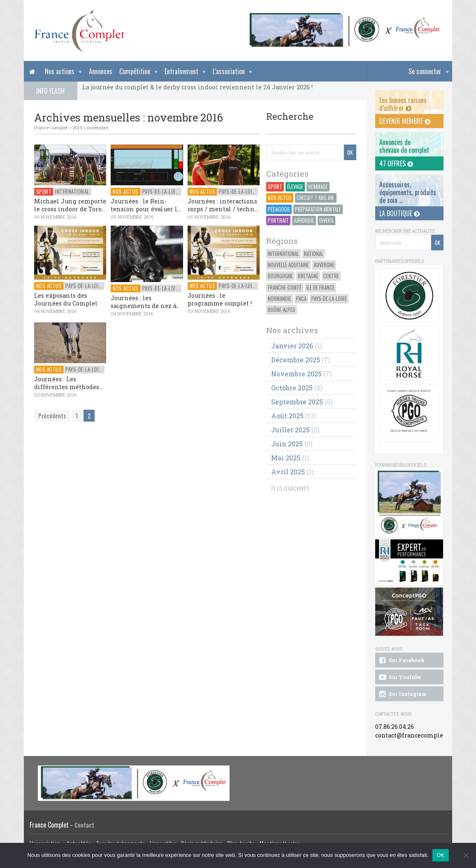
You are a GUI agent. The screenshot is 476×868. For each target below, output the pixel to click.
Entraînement (181, 71)
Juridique (304, 220)
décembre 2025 (296, 360)
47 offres (396, 163)
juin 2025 (287, 444)
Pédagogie (279, 209)
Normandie (280, 299)
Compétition (135, 71)
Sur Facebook (401, 660)
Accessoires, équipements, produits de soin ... (408, 192)
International (283, 254)
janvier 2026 (292, 346)
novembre (98, 127)
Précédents (52, 416)
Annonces (101, 71)
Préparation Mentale (318, 209)
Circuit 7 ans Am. (316, 198)
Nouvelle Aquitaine (288, 265)
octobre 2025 (292, 388)
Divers (326, 220)
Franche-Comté (285, 288)
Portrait (278, 220)
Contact (84, 825)
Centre (331, 276)
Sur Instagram (402, 694)
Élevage (295, 187)
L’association (229, 71)
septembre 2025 (297, 402)
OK (440, 855)
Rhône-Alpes (282, 310)
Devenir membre (405, 121)
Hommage (318, 187)
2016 (77, 127)
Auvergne (324, 265)
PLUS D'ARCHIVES (290, 488)
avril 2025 (288, 472)
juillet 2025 (290, 430)
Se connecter (425, 71)
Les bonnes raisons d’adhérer (403, 104)
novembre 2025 (296, 374)
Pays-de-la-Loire (329, 299)
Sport (275, 187)
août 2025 (287, 416)
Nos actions (60, 71)
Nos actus (280, 198)
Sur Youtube (399, 677)
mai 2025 (286, 458)
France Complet (51, 127)
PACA (301, 299)
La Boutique (399, 213)
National (314, 254)
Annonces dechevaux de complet (404, 146)
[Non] (466, 855)
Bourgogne (280, 276)
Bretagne (308, 276)
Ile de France (320, 288)
